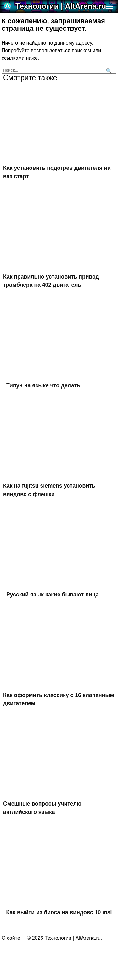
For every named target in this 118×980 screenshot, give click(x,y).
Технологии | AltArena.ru (61, 6)
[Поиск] (108, 70)
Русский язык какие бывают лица (53, 595)
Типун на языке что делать (43, 385)
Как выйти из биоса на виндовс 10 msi (59, 912)
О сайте (11, 938)
